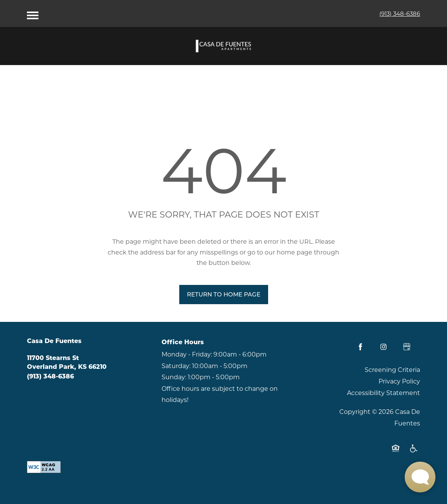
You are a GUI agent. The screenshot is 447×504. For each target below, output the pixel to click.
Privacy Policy (399, 381)
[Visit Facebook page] (360, 347)
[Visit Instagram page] (384, 347)
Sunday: (174, 377)
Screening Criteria (392, 370)
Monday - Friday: (187, 354)
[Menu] (33, 13)
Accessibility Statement (384, 393)
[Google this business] (407, 347)
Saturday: (176, 366)
